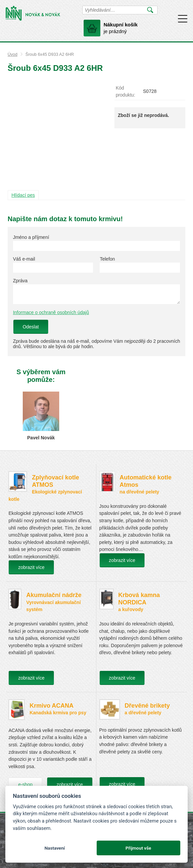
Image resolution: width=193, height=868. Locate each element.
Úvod (13, 54)
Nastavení (55, 848)
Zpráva (20, 281)
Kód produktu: (125, 91)
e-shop (25, 784)
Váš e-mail (24, 259)
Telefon (107, 259)
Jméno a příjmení (31, 237)
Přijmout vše (138, 848)
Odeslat (31, 327)
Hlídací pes (23, 195)
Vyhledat (150, 10)
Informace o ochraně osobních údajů (51, 312)
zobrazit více (31, 567)
